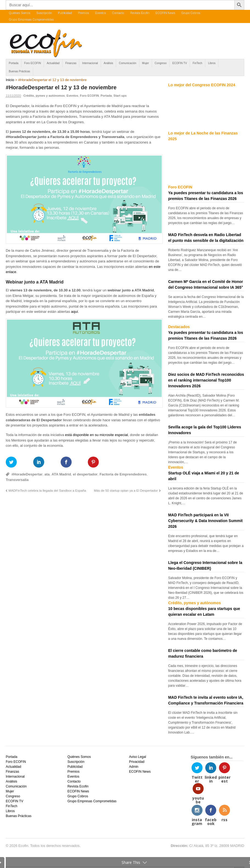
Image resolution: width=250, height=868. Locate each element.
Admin (134, 767)
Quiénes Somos (19, 13)
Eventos (100, 13)
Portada (14, 63)
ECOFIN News (165, 13)
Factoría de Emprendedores (123, 474)
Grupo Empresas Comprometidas (31, 19)
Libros (212, 63)
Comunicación (127, 63)
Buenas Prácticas (19, 71)
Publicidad (65, 13)
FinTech (197, 63)
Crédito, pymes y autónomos (44, 96)
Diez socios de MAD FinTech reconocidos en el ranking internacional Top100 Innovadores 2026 (206, 380)
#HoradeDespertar (27, 474)
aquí (75, 312)
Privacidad (137, 762)
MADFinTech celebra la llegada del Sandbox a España (47, 490)
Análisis (108, 63)
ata (47, 474)
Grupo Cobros (191, 13)
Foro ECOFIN (33, 63)
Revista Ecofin (140, 13)
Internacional (90, 63)
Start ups (120, 96)
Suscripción (44, 13)
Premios (83, 13)
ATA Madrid (61, 474)
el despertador (85, 474)
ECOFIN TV (180, 63)
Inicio (10, 80)
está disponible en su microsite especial (96, 435)
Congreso (161, 63)
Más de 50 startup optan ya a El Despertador (126, 490)
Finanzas (71, 63)
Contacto (118, 13)
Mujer (146, 63)
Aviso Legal (137, 757)
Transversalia (17, 480)
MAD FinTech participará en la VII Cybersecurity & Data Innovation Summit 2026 (206, 521)
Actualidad (53, 63)
